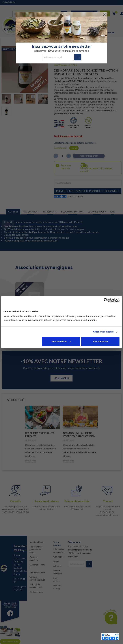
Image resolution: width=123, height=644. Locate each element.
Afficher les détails (103, 332)
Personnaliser (61, 341)
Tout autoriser (100, 341)
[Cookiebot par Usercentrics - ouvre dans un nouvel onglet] (106, 300)
